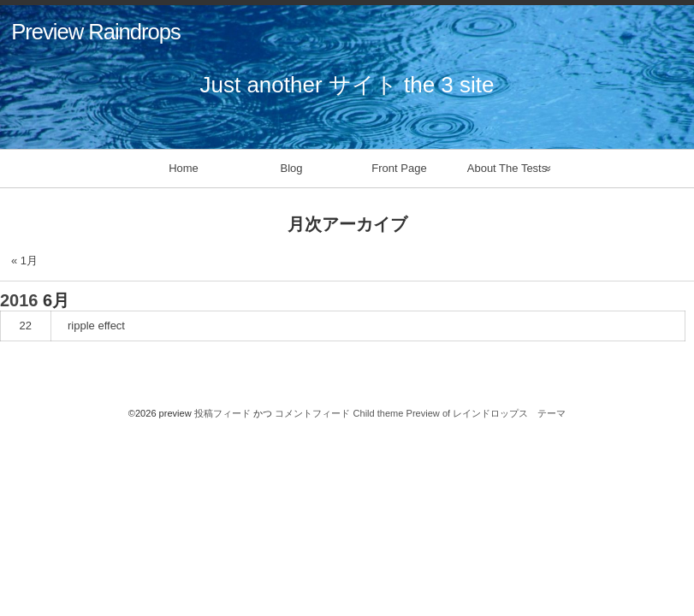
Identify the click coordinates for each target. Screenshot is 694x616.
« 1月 (24, 261)
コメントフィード (312, 413)
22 (26, 326)
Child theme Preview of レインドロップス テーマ (460, 413)
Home (184, 168)
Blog (291, 168)
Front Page (399, 168)
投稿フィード (222, 413)
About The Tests (507, 168)
